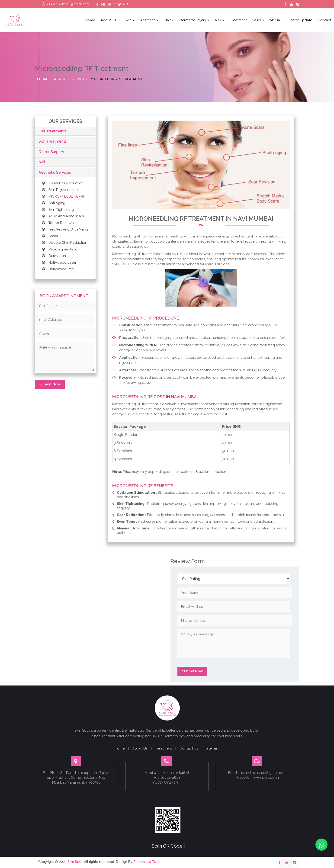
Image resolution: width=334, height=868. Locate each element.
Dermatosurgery (194, 20)
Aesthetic (150, 20)
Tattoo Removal (58, 223)
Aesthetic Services (70, 79)
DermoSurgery (51, 152)
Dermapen (54, 256)
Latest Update (300, 20)
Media (277, 20)
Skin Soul (75, 862)
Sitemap (212, 748)
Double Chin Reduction (65, 243)
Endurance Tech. (147, 862)
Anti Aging (54, 203)
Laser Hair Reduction (63, 183)
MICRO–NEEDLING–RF (63, 196)
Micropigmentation (61, 249)
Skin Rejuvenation (60, 190)
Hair (169, 20)
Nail (220, 20)
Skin (130, 20)
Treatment (238, 20)
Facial (50, 236)
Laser (258, 20)
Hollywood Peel (58, 269)
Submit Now (50, 384)
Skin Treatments (53, 141)
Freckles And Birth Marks (65, 229)
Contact (324, 20)
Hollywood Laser (59, 263)
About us (110, 20)
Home (90, 20)
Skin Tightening (58, 210)
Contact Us (189, 748)
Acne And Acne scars (63, 216)
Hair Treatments (53, 131)
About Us (140, 748)
